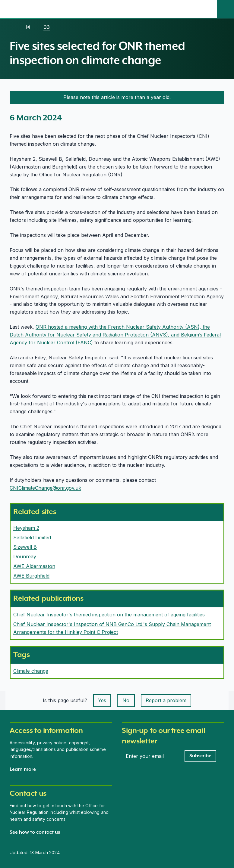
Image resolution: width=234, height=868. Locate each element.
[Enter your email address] (152, 756)
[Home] (16, 27)
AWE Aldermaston (34, 566)
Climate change (31, 671)
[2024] (28, 27)
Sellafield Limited (32, 538)
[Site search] (226, 9)
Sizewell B (25, 547)
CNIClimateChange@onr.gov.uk (45, 488)
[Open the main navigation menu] (209, 9)
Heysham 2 (26, 528)
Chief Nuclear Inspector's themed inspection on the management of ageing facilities (109, 615)
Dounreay (25, 556)
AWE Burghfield (31, 576)
